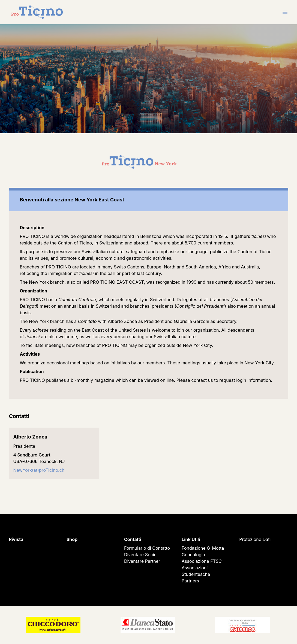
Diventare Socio (140, 555)
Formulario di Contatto (147, 548)
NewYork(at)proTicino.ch (39, 470)
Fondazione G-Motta (203, 548)
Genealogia (193, 555)
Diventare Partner (142, 561)
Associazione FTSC (202, 561)
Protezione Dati (255, 539)
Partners (190, 581)
